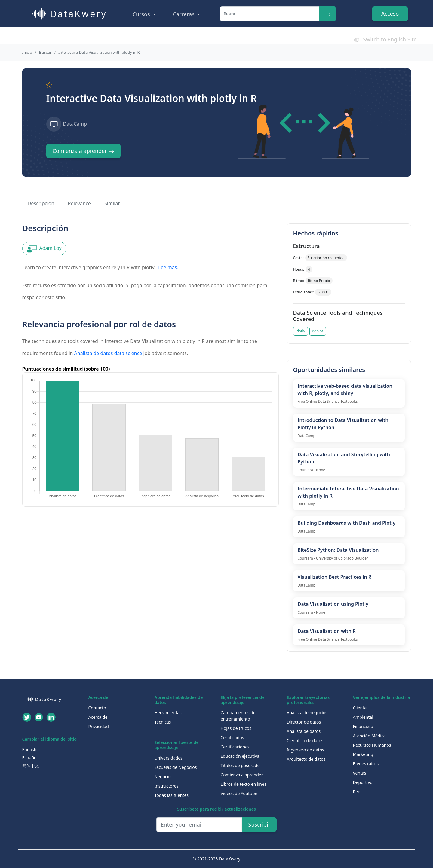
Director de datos (304, 722)
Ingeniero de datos (306, 750)
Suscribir (259, 824)
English (29, 750)
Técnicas (163, 722)
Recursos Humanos (372, 745)
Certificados (232, 737)
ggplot (318, 331)
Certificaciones (235, 747)
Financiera (363, 726)
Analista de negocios (307, 713)
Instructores (167, 786)
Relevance (79, 203)
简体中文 (31, 766)
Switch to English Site (385, 39)
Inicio (27, 52)
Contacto (97, 708)
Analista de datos (304, 731)
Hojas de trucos (236, 728)
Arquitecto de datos (306, 759)
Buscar (45, 52)
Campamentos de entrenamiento (238, 716)
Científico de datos (305, 741)
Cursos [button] (142, 14)
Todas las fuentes (172, 795)
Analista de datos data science (108, 353)
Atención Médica (369, 736)
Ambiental (363, 717)
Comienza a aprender (84, 151)
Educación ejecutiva (240, 756)
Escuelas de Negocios (176, 767)
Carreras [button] (184, 14)
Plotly (301, 331)
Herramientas (168, 713)
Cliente (360, 708)
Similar (112, 203)
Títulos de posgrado (240, 765)
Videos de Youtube (239, 793)
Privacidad (99, 726)
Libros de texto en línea (244, 784)
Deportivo (363, 782)
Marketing (363, 754)
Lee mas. (168, 267)
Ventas (360, 773)
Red (357, 792)
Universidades (169, 758)
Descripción (41, 203)
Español (30, 758)
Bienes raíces (366, 764)
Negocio (163, 777)
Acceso (390, 14)
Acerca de (98, 717)
